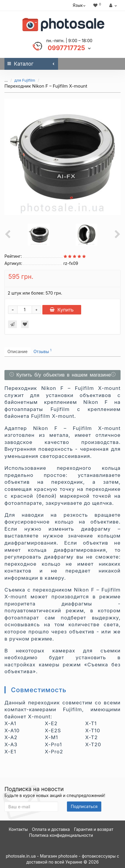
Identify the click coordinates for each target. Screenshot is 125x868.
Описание (17, 351)
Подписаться (84, 806)
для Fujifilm (25, 80)
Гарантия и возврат (94, 829)
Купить (62, 310)
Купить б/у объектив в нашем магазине (63, 375)
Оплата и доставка (51, 829)
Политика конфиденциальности (61, 835)
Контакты (18, 829)
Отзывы (43, 351)
